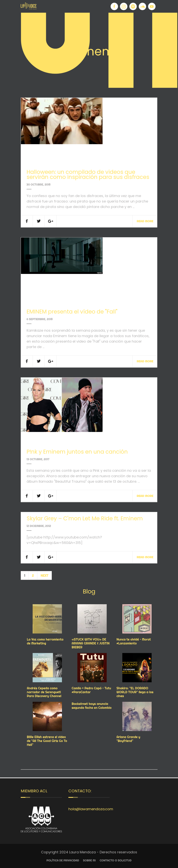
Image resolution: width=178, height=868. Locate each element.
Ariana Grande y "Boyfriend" (128, 739)
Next (44, 576)
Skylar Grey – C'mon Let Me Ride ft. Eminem (85, 518)
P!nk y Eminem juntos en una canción (77, 452)
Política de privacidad (63, 860)
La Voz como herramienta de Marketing (45, 641)
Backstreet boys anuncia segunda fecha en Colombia (92, 706)
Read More (145, 221)
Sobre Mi (89, 860)
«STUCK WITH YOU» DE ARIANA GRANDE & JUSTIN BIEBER (91, 643)
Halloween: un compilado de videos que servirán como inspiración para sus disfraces (88, 175)
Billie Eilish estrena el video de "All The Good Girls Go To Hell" (47, 741)
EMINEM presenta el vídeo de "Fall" (72, 312)
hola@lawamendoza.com (91, 809)
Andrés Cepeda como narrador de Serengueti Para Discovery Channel (44, 692)
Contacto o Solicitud (116, 860)
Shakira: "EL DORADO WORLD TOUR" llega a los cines (135, 692)
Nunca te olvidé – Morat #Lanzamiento (134, 641)
